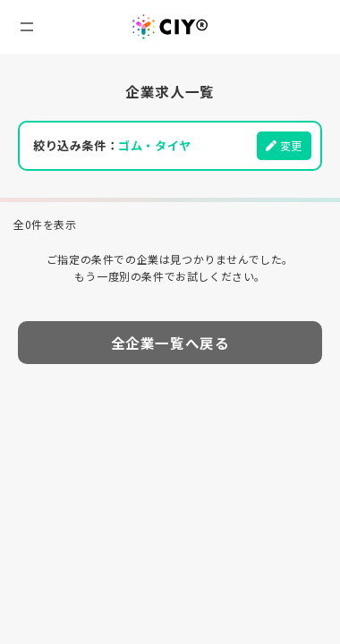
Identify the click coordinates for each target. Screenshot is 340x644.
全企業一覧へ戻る (170, 343)
